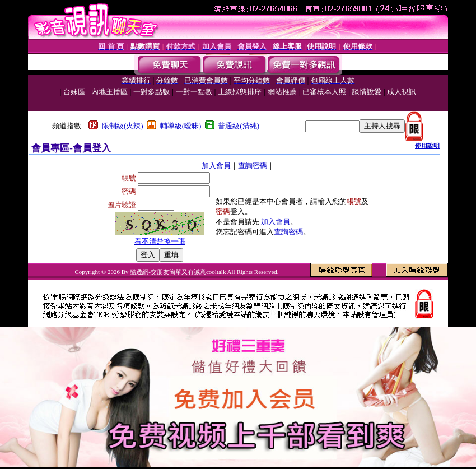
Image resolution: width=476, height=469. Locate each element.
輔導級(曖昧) (181, 126)
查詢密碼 (253, 166)
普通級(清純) (239, 126)
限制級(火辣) (123, 126)
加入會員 (216, 166)
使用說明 (427, 146)
